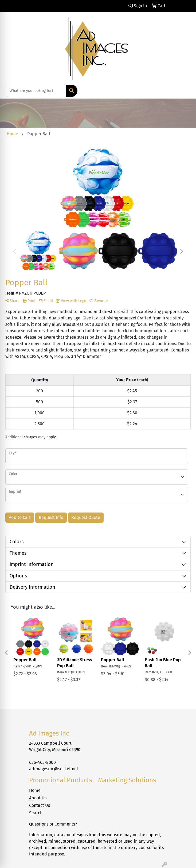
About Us (38, 798)
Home (35, 790)
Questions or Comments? (53, 824)
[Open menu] (185, 91)
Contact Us (40, 805)
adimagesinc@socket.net (54, 769)
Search (36, 813)
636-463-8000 (42, 762)
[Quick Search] (34, 91)
